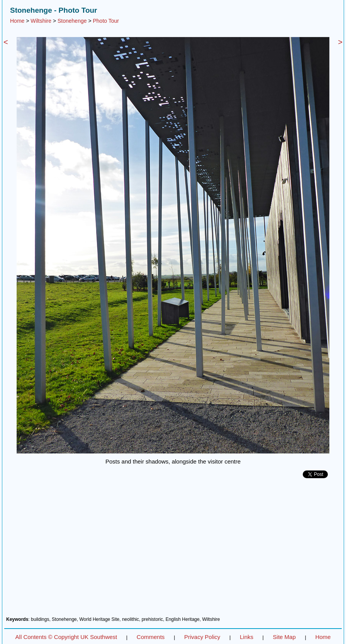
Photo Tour (106, 21)
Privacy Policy (202, 637)
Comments (151, 637)
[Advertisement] (173, 550)
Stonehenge (72, 21)
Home (17, 21)
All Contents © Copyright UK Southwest (66, 637)
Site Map (284, 637)
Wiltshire (41, 21)
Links (247, 637)
